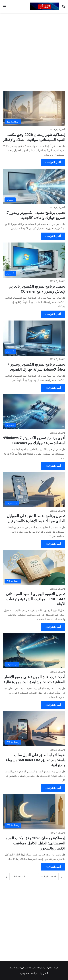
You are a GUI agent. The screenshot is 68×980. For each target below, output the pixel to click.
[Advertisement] (34, 50)
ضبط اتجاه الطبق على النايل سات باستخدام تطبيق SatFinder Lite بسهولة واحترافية (36, 760)
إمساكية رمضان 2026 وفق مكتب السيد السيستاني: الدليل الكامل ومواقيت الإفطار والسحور (35, 843)
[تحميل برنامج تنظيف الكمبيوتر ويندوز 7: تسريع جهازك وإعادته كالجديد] (34, 186)
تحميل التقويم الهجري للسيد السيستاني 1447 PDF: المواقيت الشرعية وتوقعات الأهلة (36, 599)
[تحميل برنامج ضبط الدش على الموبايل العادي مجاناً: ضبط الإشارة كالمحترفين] (34, 490)
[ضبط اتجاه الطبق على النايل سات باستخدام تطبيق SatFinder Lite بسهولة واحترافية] (34, 729)
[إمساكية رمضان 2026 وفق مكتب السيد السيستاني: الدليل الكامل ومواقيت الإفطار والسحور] (34, 812)
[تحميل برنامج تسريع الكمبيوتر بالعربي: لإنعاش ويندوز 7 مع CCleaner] (34, 260)
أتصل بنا (44, 973)
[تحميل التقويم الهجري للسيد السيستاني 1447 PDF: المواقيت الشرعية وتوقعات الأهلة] (34, 568)
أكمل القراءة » (53, 162)
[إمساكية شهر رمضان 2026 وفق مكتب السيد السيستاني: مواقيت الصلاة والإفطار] (34, 108)
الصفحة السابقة (52, 877)
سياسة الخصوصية (29, 973)
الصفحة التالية (15, 877)
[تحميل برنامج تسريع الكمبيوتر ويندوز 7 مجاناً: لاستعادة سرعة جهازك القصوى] (34, 338)
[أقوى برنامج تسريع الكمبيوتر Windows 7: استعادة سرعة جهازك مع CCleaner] (34, 412)
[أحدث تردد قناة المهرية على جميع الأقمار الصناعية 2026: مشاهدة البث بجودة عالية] (34, 651)
